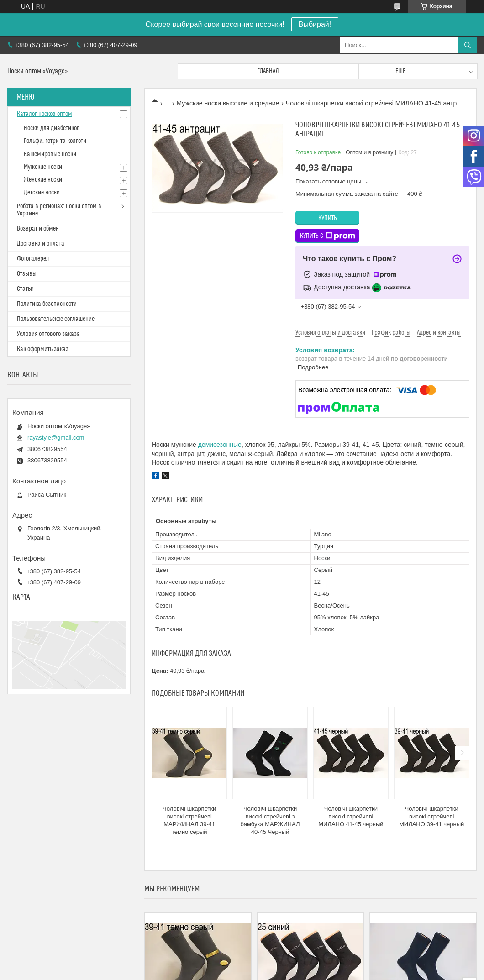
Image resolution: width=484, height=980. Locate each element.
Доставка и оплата (41, 244)
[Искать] (468, 45)
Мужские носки (43, 167)
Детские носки (42, 193)
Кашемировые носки (50, 154)
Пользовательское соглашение (56, 319)
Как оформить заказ (43, 349)
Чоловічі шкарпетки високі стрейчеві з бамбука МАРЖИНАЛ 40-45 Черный (270, 820)
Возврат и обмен (38, 229)
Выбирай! (315, 24)
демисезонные (220, 445)
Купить (328, 218)
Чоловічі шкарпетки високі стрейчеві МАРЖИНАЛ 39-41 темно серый (189, 820)
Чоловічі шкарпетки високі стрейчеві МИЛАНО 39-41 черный (431, 816)
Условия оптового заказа (48, 334)
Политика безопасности (47, 304)
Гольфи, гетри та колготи (55, 141)
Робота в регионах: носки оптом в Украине (59, 210)
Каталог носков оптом (45, 114)
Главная (268, 71)
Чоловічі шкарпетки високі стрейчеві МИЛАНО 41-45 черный (351, 816)
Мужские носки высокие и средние (228, 103)
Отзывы (27, 274)
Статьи (25, 289)
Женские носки (43, 180)
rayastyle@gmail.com (56, 438)
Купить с (328, 236)
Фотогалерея (33, 259)
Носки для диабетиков (52, 128)
